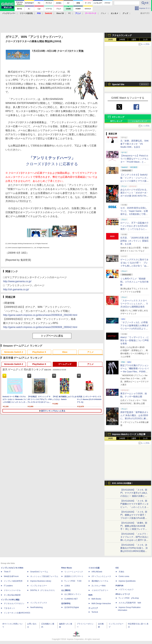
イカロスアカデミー (100, 590)
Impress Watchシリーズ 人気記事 (129, 434)
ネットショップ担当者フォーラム (44, 576)
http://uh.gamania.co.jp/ (16, 289)
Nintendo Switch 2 (14, 352)
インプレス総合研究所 (13, 581)
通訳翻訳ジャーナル (100, 581)
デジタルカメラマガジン (14, 604)
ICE (117, 568)
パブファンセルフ (126, 590)
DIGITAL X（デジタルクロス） (43, 590)
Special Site (118, 84)
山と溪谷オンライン (73, 594)
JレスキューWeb (98, 586)
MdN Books (96, 599)
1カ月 (145, 40)
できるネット (9, 608)
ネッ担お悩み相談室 (12, 595)
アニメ (90, 352)
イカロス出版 (94, 568)
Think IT (7, 572)
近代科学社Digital (72, 607)
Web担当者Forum (11, 576)
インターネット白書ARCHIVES (17, 613)
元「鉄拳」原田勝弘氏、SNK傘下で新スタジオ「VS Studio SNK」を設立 (135, 144)
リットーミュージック (74, 572)
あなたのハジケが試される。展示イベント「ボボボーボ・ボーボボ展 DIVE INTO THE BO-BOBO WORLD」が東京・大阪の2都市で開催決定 (134, 196)
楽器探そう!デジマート (74, 576)
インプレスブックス (39, 603)
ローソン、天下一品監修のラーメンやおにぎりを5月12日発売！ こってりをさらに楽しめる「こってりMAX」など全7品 (134, 229)
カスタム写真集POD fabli (130, 603)
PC (70, 13)
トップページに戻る (52, 336)
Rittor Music (67, 568)
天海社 (121, 572)
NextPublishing (36, 607)
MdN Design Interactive (101, 604)
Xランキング (118, 117)
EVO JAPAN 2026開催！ (123, 483)
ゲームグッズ (65, 364)
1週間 (134, 40)
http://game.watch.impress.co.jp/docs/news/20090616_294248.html (40, 315)
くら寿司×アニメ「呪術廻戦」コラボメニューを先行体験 (134, 282)
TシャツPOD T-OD (73, 581)
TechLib (95, 612)
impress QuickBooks (127, 581)
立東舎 (67, 586)
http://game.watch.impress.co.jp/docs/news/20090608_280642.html (40, 327)
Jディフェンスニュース (101, 576)
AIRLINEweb (97, 572)
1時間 (111, 40)
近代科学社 (66, 604)
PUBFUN (119, 586)
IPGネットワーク (123, 594)
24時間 (122, 40)
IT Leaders (8, 586)
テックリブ (93, 608)
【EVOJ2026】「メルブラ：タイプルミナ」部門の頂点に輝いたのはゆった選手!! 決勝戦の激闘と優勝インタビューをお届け (134, 540)
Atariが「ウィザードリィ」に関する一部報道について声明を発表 (135, 340)
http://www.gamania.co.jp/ (17, 281)
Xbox (65, 352)
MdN (90, 595)
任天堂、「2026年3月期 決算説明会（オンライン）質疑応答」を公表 (135, 241)
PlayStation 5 (39, 352)
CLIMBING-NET (71, 599)
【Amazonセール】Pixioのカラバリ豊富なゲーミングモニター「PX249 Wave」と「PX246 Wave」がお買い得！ (134, 162)
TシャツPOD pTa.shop (129, 598)
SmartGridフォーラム (39, 572)
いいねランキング (140, 121)
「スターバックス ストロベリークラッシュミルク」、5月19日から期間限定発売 (134, 304)
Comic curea (124, 576)
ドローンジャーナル (12, 590)
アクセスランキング (122, 35)
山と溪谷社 (66, 590)
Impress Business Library (41, 581)
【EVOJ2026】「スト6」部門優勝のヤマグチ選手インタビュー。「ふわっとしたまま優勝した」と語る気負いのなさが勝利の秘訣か (134, 507)
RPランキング (116, 121)
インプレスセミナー (39, 586)
